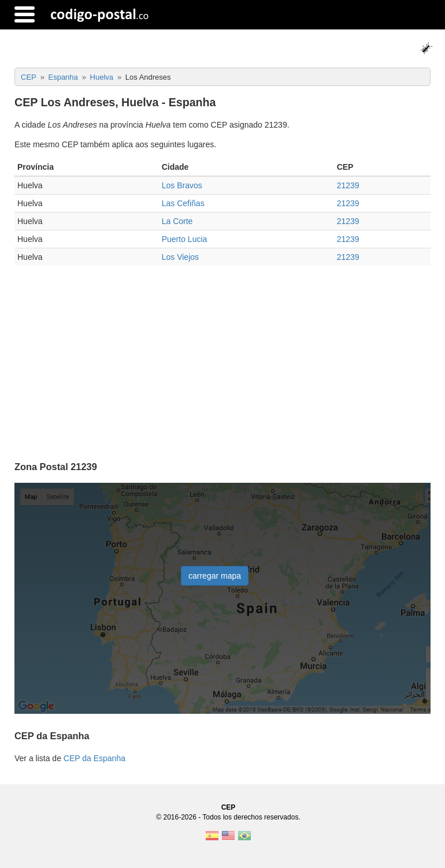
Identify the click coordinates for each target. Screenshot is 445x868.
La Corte (177, 221)
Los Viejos (180, 257)
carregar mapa (215, 576)
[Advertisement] (222, 358)
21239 (348, 185)
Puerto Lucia (185, 239)
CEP (229, 807)
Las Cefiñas (183, 203)
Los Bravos (182, 185)
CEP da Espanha (94, 758)
